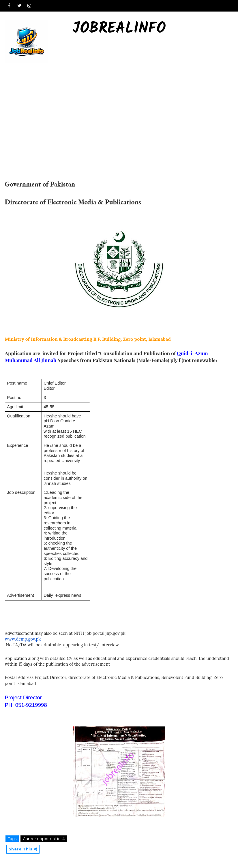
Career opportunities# (44, 839)
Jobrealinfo (119, 29)
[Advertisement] (119, 107)
